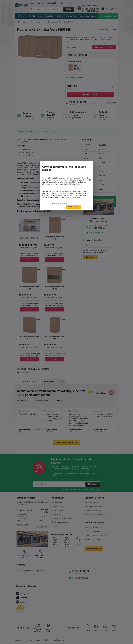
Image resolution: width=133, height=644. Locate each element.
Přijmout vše (73, 207)
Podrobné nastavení (60, 204)
